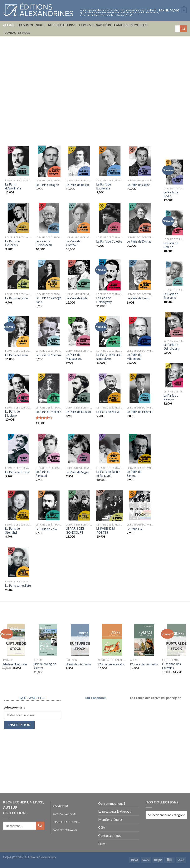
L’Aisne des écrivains (111, 664)
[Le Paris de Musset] (79, 388)
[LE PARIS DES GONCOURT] (79, 505)
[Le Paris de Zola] (49, 505)
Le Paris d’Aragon (47, 185)
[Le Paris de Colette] (109, 218)
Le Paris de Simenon (134, 474)
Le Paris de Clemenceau (44, 243)
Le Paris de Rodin (171, 194)
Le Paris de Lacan (17, 355)
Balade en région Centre (45, 666)
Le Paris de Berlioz (171, 245)
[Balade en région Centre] (48, 640)
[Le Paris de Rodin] (174, 172)
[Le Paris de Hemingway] (109, 275)
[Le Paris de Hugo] (140, 275)
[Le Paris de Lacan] (18, 332)
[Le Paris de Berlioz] (174, 223)
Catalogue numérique (131, 25)
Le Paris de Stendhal (13, 531)
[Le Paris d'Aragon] (49, 161)
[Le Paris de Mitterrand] (140, 332)
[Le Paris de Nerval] (109, 388)
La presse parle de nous (115, 811)
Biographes (61, 806)
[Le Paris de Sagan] (79, 449)
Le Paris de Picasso (171, 397)
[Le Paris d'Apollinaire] (18, 161)
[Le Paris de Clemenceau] (49, 218)
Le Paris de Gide (77, 298)
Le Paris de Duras (17, 298)
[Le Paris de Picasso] (174, 375)
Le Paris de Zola (46, 529)
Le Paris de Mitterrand (134, 357)
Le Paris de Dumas (139, 241)
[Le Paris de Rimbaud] (49, 449)
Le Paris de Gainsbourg (171, 347)
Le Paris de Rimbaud (43, 474)
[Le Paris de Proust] (18, 449)
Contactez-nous (17, 33)
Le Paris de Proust (18, 472)
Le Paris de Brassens (171, 296)
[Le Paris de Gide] (79, 275)
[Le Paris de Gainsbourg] (174, 324)
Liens (102, 844)
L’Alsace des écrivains (144, 664)
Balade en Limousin (14, 664)
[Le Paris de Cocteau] (79, 218)
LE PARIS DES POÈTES (106, 531)
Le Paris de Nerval (108, 412)
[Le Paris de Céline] (140, 161)
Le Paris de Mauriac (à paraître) (109, 357)
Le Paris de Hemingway (104, 300)
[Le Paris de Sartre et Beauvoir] (109, 449)
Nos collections (62, 25)
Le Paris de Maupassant (74, 357)
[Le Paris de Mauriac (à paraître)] (109, 332)
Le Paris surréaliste (18, 586)
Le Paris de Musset (79, 412)
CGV (102, 827)
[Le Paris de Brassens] (174, 274)
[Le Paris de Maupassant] (79, 332)
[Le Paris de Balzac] (79, 161)
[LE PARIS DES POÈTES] (109, 505)
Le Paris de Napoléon (95, 25)
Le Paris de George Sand (48, 300)
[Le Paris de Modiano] (18, 388)
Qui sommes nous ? (31, 25)
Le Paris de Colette (109, 241)
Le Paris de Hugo (138, 298)
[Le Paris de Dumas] (140, 218)
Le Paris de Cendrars (13, 243)
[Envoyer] (183, 29)
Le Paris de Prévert (140, 412)
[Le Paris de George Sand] (49, 275)
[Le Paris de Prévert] (140, 388)
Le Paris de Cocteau (73, 243)
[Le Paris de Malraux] (49, 332)
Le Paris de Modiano (13, 413)
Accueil (9, 25)
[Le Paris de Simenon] (140, 449)
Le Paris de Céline (139, 185)
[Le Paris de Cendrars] (18, 218)
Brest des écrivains (79, 664)
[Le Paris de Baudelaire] (109, 161)
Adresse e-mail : (14, 707)
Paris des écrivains (65, 830)
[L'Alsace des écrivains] (144, 640)
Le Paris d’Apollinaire (13, 186)
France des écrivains (66, 822)
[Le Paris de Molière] (49, 388)
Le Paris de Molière (48, 412)
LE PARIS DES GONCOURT (75, 531)
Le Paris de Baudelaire (104, 186)
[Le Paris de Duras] (18, 275)
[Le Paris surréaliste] (18, 562)
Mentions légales (110, 819)
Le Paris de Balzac (78, 185)
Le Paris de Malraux (48, 355)
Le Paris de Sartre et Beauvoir (108, 474)
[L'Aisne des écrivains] (112, 640)
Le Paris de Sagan (77, 472)
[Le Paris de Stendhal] (18, 505)
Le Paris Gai (135, 529)
